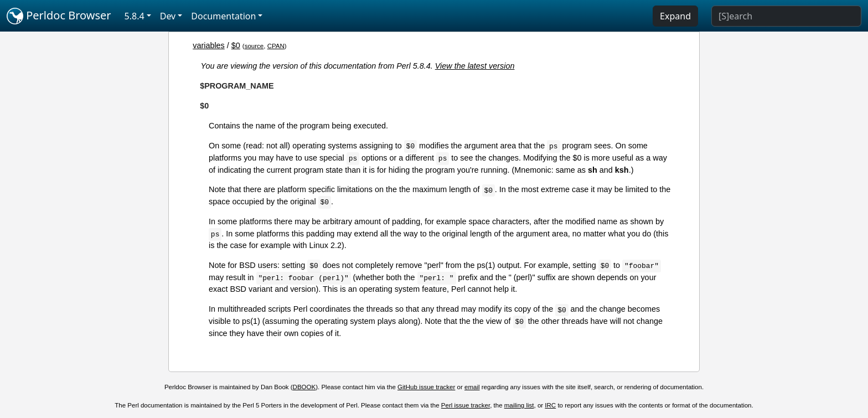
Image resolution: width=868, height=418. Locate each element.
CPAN (276, 46)
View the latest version (475, 66)
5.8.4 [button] (135, 16)
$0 (236, 45)
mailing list (519, 405)
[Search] (786, 16)
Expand (675, 16)
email (472, 387)
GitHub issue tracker (426, 387)
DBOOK (304, 387)
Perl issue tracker (466, 405)
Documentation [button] (223, 16)
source (254, 46)
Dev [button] (168, 16)
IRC (550, 405)
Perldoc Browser (59, 16)
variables (209, 45)
